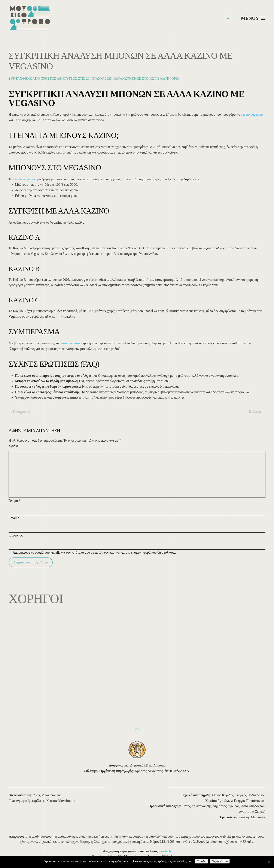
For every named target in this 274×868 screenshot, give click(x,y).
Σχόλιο (13, 446)
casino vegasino (252, 114)
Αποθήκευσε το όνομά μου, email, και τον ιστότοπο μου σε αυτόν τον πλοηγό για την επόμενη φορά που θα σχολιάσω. (92, 552)
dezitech (165, 851)
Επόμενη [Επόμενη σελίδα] (256, 412)
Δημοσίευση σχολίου (31, 562)
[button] (253, 18)
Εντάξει (201, 861)
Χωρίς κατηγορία (164, 78)
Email (14, 518)
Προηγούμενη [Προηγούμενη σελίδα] (22, 412)
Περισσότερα (220, 861)
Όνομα (15, 501)
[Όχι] (269, 862)
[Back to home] (30, 18)
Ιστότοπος (16, 535)
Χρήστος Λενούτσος (59, 78)
